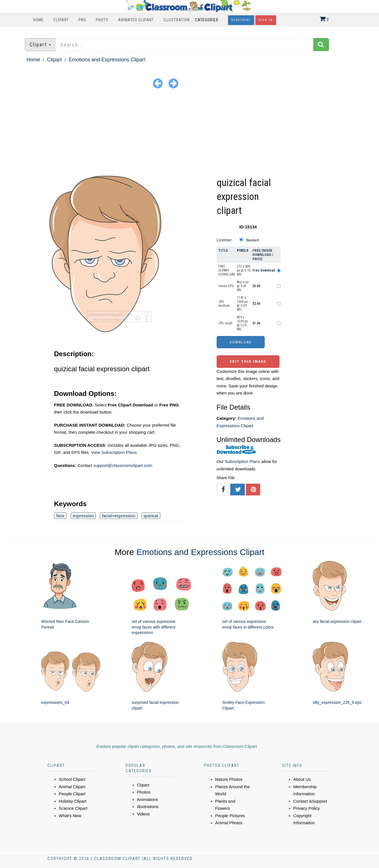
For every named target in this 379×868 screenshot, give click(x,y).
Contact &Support (310, 801)
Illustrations (148, 807)
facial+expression (119, 516)
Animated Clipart (136, 20)
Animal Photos (229, 823)
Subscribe (241, 20)
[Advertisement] (190, 133)
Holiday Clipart (73, 801)
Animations (148, 799)
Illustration (177, 20)
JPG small (225, 323)
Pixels (243, 250)
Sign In (266, 20)
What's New (70, 816)
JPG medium (224, 304)
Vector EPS (226, 286)
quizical (151, 516)
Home (39, 20)
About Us (302, 779)
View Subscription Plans (114, 452)
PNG (82, 20)
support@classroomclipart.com (123, 465)
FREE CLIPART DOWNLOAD (227, 270)
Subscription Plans (243, 461)
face (60, 516)
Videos (144, 814)
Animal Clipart (72, 787)
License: (225, 240)
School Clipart (72, 779)
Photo (102, 20)
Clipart (61, 20)
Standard (252, 240)
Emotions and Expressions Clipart (107, 60)
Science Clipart (73, 808)
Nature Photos (229, 779)
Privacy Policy (307, 808)
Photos (144, 792)
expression (83, 516)
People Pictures (230, 816)
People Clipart (72, 794)
